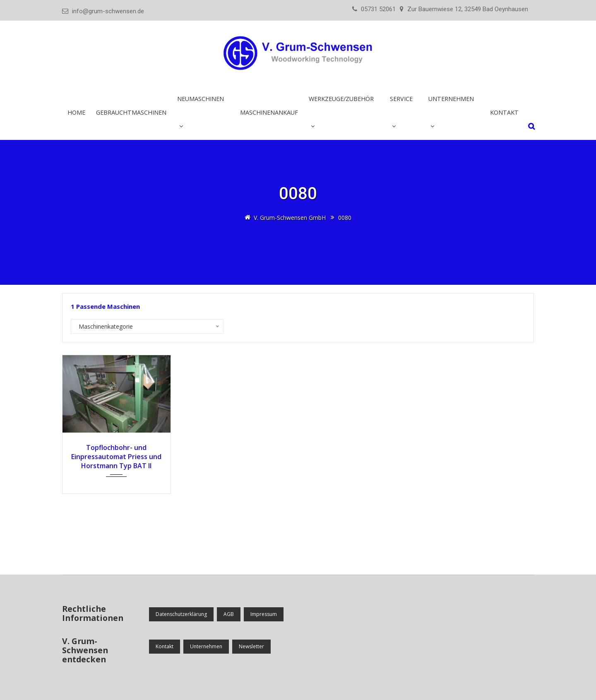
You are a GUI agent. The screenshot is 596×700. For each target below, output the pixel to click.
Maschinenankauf (269, 112)
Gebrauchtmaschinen (131, 112)
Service (401, 99)
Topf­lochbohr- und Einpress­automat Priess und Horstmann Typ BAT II (116, 457)
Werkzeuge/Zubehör (341, 99)
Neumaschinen (201, 99)
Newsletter (251, 646)
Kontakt (504, 112)
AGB (229, 614)
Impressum (264, 614)
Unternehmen (451, 99)
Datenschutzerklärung (181, 614)
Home (76, 112)
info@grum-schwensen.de (108, 11)
